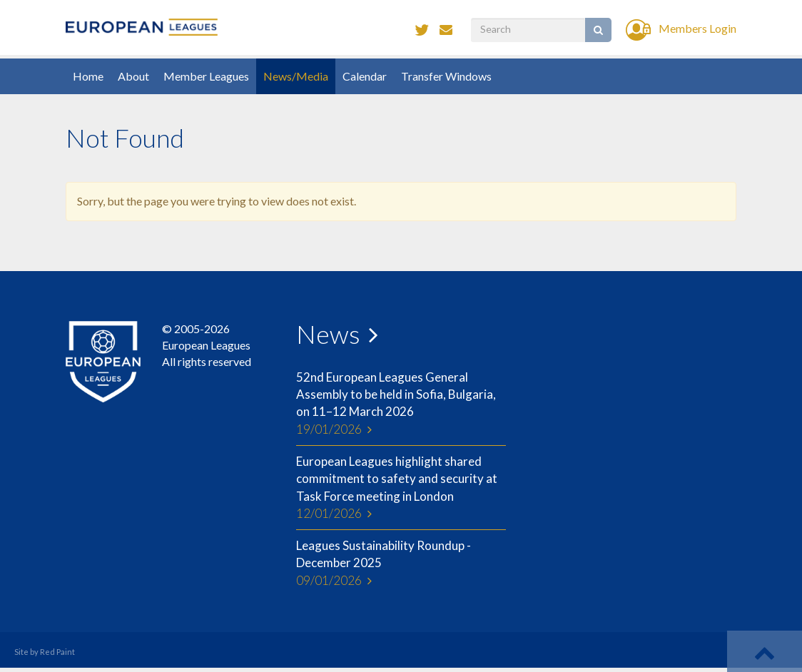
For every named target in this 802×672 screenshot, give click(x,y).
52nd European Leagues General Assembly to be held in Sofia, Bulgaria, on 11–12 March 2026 (401, 404)
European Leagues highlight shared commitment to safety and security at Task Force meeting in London (401, 488)
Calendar (365, 76)
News (328, 334)
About (133, 76)
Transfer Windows (446, 76)
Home (88, 76)
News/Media (296, 76)
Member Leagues (206, 76)
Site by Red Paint (45, 652)
